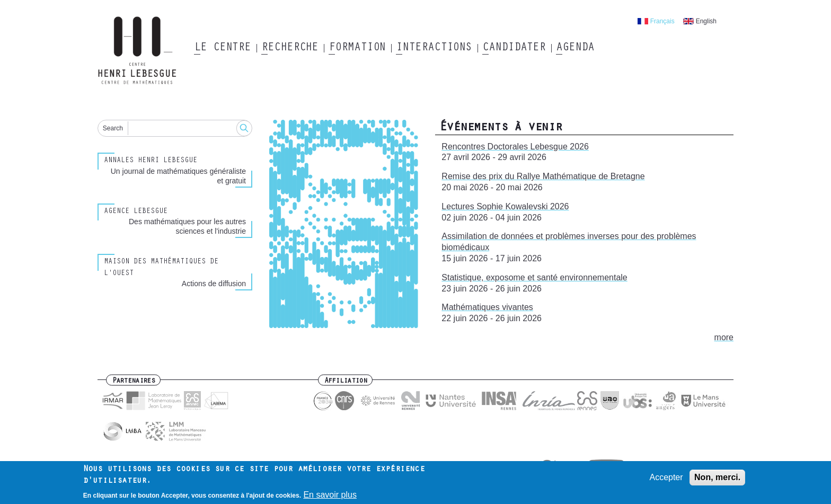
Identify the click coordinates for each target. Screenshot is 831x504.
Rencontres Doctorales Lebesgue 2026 (515, 147)
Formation (357, 48)
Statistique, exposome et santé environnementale (534, 277)
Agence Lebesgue (136, 212)
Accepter (666, 479)
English (706, 21)
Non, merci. (717, 479)
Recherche (290, 48)
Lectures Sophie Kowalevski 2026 (505, 206)
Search (113, 128)
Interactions (434, 48)
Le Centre (222, 48)
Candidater (514, 48)
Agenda (575, 48)
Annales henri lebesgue (151, 161)
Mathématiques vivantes (487, 307)
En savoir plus (330, 497)
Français (662, 21)
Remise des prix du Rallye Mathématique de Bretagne (543, 176)
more (724, 337)
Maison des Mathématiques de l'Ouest (161, 268)
